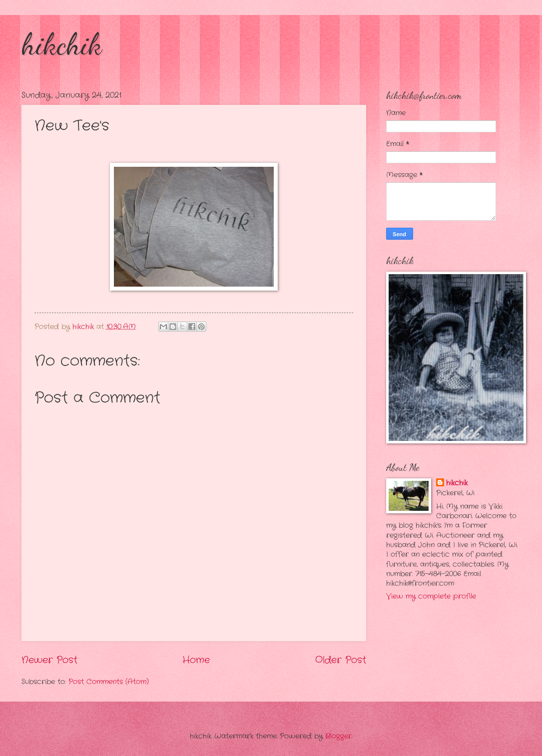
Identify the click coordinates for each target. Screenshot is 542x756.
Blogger (338, 736)
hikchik (62, 44)
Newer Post (49, 660)
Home (196, 660)
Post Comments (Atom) (109, 682)
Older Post (341, 660)
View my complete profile (431, 596)
